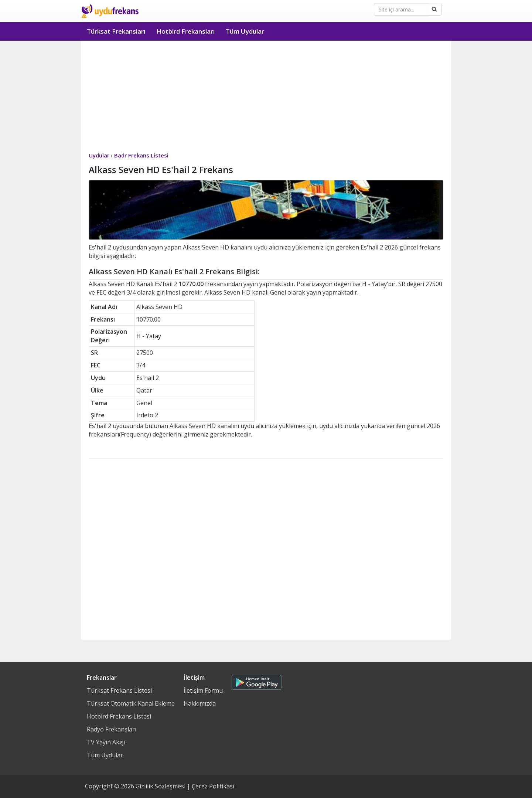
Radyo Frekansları (112, 729)
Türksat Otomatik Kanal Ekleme (131, 703)
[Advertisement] (266, 96)
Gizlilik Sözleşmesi (161, 786)
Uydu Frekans (110, 11)
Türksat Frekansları (116, 31)
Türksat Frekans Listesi (119, 690)
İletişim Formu (203, 690)
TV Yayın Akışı (106, 742)
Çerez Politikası (213, 786)
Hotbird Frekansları (185, 31)
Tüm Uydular (245, 31)
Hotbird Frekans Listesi (119, 716)
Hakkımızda (200, 703)
